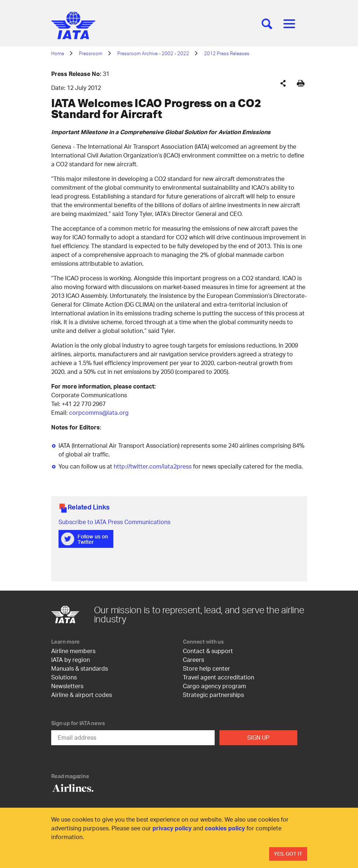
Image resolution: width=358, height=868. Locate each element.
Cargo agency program (214, 686)
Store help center (206, 668)
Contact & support (208, 651)
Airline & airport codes (82, 695)
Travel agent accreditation (218, 677)
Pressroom (91, 53)
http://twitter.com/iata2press (153, 466)
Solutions (64, 677)
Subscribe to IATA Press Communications (114, 522)
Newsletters (67, 686)
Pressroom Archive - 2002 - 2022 (153, 53)
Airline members (73, 651)
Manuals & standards (80, 668)
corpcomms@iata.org (99, 412)
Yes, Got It (288, 854)
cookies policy (225, 828)
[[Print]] (301, 84)
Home (58, 53)
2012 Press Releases (227, 53)
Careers (193, 659)
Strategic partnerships (213, 695)
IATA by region (71, 659)
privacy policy (172, 828)
